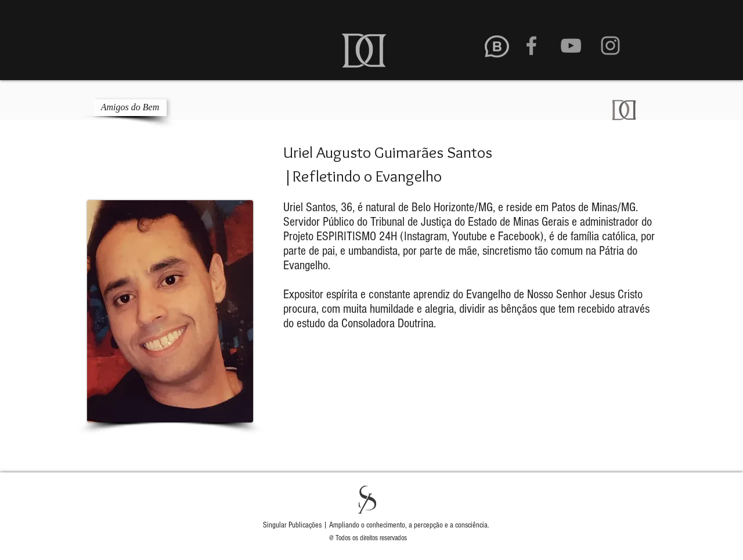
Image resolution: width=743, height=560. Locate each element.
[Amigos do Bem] (130, 108)
